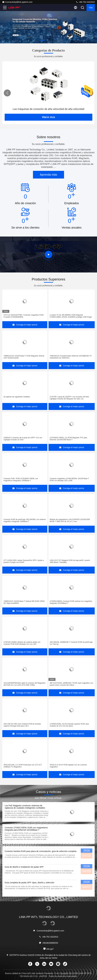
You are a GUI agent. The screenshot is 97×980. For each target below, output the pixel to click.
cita (91, 8)
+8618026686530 (48, 943)
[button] (43, 40)
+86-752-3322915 (85, 2)
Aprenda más (49, 175)
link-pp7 (48, 949)
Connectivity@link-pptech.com (17, 2)
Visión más (48, 117)
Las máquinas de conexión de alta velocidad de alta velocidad (49, 109)
